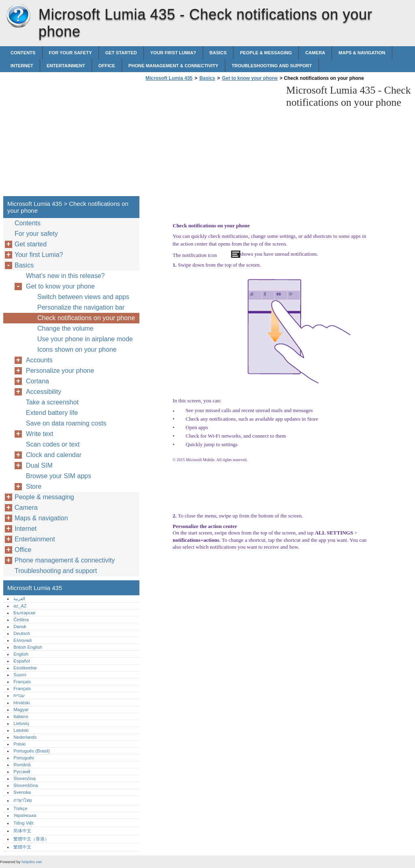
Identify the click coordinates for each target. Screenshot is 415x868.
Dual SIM (39, 465)
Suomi (20, 675)
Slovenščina (26, 785)
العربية (19, 599)
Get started (121, 53)
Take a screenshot (52, 402)
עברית (19, 695)
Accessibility (44, 392)
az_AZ (20, 606)
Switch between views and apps (83, 297)
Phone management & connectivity (173, 66)
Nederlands (25, 737)
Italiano (21, 716)
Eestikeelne (25, 668)
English (21, 654)
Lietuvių (21, 723)
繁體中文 (22, 847)
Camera (315, 53)
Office (107, 66)
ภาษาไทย (23, 800)
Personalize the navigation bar (81, 307)
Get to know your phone (250, 78)
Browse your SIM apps (59, 476)
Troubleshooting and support (272, 66)
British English (28, 647)
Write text (40, 434)
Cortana (37, 381)
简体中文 (22, 831)
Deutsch (22, 633)
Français (22, 682)
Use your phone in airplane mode (85, 339)
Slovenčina (25, 778)
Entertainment (66, 66)
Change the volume (65, 328)
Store (34, 486)
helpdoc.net (32, 862)
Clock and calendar (54, 455)
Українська (25, 815)
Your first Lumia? (173, 53)
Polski (19, 744)
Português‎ (24, 758)
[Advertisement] (212, 141)
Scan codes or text (53, 444)
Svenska (22, 792)
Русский (22, 772)
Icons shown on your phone (77, 350)
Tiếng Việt (23, 823)
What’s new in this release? (65, 276)
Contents (23, 53)
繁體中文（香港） (31, 839)
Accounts (39, 360)
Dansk (20, 626)
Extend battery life (52, 413)
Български (24, 613)
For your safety (71, 53)
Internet (22, 66)
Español (21, 661)
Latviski (21, 730)
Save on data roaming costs (66, 423)
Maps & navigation (362, 53)
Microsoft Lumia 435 (18, 16)
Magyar (21, 710)
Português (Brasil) (32, 751)
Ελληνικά (22, 640)
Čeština (21, 620)
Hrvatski (21, 703)
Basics (218, 53)
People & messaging (266, 53)
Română (22, 765)
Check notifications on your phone (86, 318)
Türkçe (20, 808)
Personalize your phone (60, 371)
